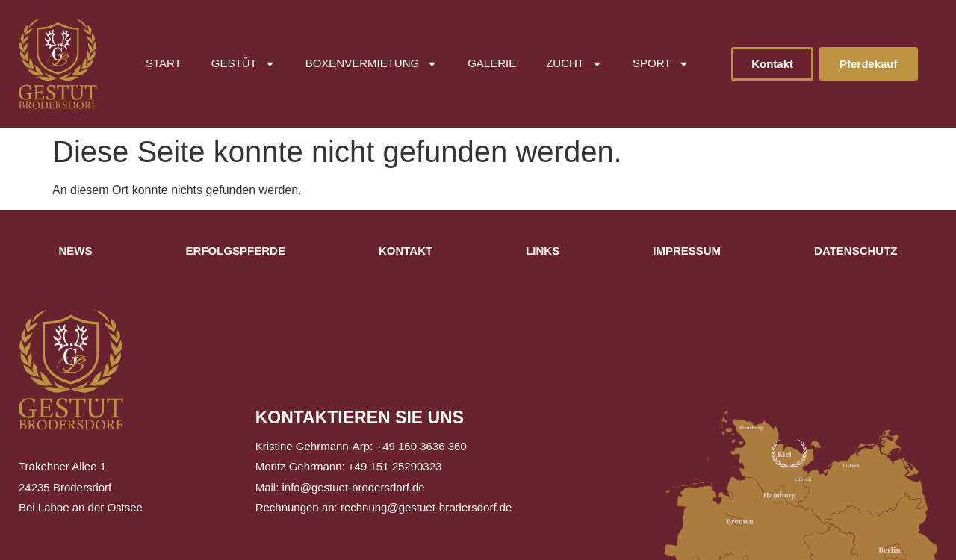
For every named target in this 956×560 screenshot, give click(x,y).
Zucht (574, 64)
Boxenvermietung (372, 64)
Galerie (492, 63)
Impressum (687, 251)
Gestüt (243, 64)
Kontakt (406, 251)
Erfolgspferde (236, 251)
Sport (661, 64)
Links (543, 251)
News (76, 251)
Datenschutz (856, 251)
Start (164, 63)
